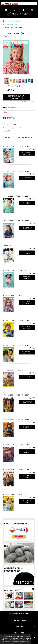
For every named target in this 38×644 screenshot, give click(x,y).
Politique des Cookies (18, 638)
